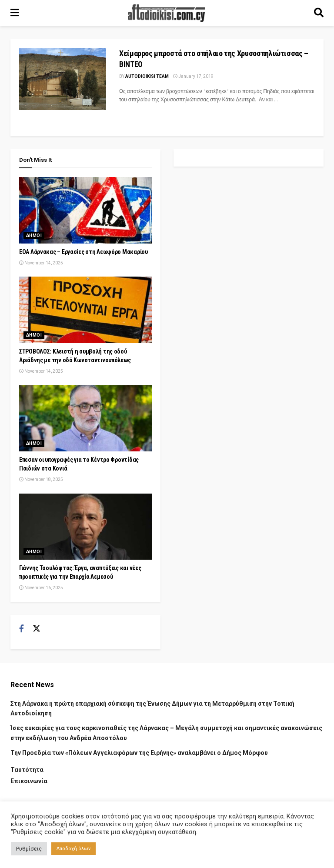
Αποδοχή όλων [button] (73, 849)
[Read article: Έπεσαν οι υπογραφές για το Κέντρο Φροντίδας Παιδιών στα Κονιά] (85, 419)
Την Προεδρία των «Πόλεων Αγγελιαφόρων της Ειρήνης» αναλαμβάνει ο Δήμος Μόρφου (139, 753)
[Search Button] (319, 13)
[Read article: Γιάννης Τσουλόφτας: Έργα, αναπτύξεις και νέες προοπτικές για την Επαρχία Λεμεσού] (85, 527)
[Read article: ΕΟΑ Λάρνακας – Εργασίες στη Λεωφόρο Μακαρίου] (85, 210)
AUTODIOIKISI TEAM (147, 76)
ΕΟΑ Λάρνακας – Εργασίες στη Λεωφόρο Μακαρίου (83, 252)
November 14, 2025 (41, 263)
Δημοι (34, 235)
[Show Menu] (15, 13)
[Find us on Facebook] (22, 629)
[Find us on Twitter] (37, 629)
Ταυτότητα (27, 770)
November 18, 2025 (41, 479)
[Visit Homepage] (167, 13)
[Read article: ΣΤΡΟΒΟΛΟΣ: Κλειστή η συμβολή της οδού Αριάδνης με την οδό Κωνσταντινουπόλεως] (85, 310)
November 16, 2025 (41, 588)
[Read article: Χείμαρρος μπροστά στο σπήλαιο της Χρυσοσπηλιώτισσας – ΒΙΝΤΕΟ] (63, 79)
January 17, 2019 (193, 76)
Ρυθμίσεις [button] (29, 849)
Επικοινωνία (29, 781)
